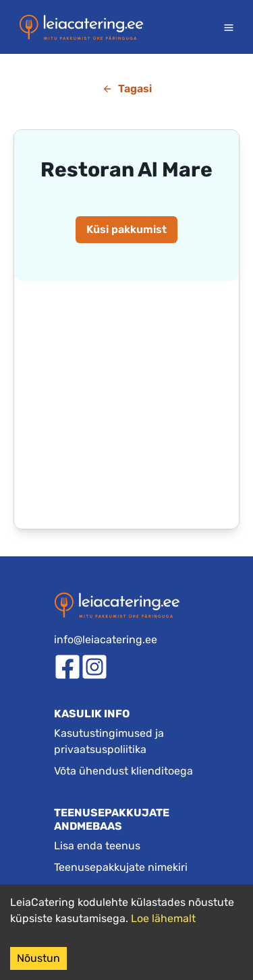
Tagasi (127, 89)
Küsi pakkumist (126, 229)
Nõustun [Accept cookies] (38, 958)
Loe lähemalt (163, 918)
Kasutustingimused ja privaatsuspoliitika (109, 741)
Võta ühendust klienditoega (123, 771)
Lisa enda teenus (97, 846)
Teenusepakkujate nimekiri (121, 867)
